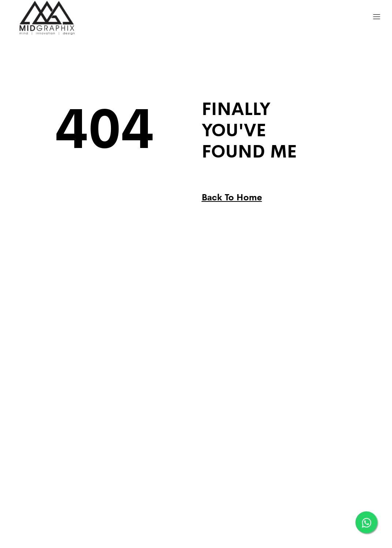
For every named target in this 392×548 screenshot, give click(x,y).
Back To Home (232, 197)
